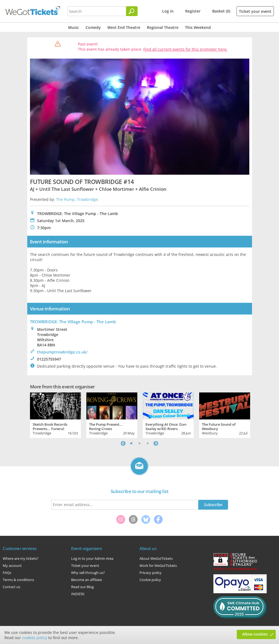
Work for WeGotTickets (158, 566)
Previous (123, 443)
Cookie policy (150, 580)
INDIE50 (78, 594)
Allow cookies (255, 634)
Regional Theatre (163, 27)
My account (12, 566)
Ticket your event (255, 11)
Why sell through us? (88, 573)
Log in (168, 11)
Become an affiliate (87, 580)
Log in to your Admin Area (92, 558)
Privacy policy (151, 573)
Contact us (11, 587)
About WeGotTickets (156, 558)
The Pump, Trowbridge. (78, 199)
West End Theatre (124, 27)
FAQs (7, 573)
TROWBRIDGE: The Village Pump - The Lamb (73, 322)
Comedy (93, 27)
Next (156, 443)
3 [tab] (148, 443)
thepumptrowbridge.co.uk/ (62, 352)
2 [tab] (139, 443)
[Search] (132, 11)
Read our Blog (82, 587)
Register (193, 11)
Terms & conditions (18, 580)
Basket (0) (221, 11)
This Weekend (198, 27)
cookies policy (35, 638)
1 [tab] (131, 443)
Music (74, 27)
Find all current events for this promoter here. (185, 49)
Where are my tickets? (21, 558)
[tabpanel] (55, 415)
